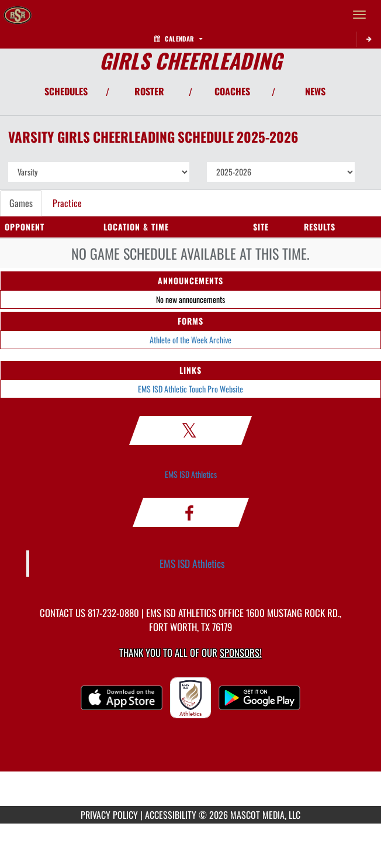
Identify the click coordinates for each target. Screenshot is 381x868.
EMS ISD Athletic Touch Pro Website (190, 389)
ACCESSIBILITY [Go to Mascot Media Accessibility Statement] (171, 815)
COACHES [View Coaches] (232, 91)
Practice (67, 203)
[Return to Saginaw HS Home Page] (18, 15)
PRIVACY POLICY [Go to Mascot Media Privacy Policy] (109, 815)
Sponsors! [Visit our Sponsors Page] (240, 652)
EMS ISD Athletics (191, 474)
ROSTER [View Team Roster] (149, 91)
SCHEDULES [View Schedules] (66, 91)
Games (21, 203)
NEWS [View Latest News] (315, 91)
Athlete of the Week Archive (190, 340)
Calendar (178, 39)
